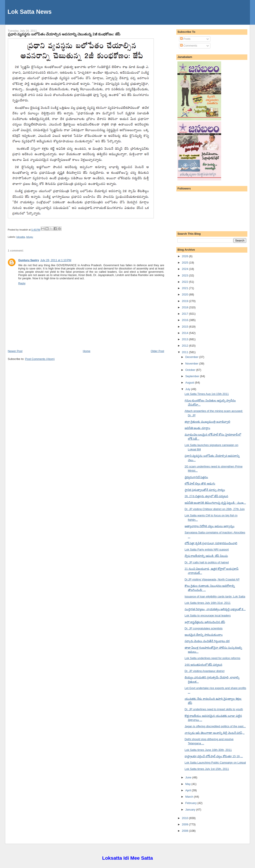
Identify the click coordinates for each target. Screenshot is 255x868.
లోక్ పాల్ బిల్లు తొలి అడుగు (200, 483)
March (190, 797)
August (190, 383)
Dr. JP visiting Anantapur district (205, 671)
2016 (185, 320)
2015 (185, 327)
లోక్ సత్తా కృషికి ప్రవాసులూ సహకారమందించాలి (211, 543)
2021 (185, 288)
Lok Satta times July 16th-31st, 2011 (208, 603)
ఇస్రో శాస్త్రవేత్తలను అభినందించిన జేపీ (205, 622)
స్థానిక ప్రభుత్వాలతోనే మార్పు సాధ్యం (205, 490)
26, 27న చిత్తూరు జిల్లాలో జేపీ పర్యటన (206, 496)
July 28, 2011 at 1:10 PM (56, 260)
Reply (22, 283)
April (189, 790)
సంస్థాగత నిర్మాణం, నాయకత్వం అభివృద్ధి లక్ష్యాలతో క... (215, 609)
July (188, 389)
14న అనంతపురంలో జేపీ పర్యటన (203, 665)
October (191, 370)
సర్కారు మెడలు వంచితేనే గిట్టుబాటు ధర (207, 641)
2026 (185, 256)
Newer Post (15, 351)
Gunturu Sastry (29, 260)
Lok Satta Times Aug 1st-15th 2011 (207, 394)
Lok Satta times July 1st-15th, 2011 (207, 769)
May (188, 784)
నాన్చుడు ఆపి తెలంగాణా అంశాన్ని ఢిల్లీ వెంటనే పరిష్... (215, 733)
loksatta (21, 237)
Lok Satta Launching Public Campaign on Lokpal (215, 763)
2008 (185, 831)
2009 (185, 824)
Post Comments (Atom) (40, 359)
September (193, 376)
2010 (185, 818)
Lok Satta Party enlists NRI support (207, 549)
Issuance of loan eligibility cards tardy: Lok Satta (215, 596)
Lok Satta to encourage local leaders (208, 615)
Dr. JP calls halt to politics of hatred (207, 562)
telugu (30, 237)
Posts (185, 39)
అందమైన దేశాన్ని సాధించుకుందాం (204, 635)
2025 (185, 263)
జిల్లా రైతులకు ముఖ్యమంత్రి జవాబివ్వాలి (207, 422)
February (191, 803)
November (192, 364)
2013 (185, 339)
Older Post (157, 351)
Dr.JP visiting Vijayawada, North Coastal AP (212, 579)
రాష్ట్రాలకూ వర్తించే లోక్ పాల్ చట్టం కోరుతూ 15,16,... (214, 756)
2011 (185, 352)
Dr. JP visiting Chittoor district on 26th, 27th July (215, 509)
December (192, 357)
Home (87, 351)
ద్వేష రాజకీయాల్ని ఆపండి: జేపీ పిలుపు (206, 556)
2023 (185, 275)
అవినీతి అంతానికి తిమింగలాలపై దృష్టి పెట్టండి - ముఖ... (215, 503)
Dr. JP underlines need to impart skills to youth (214, 709)
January (191, 810)
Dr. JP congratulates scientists (204, 628)
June (189, 777)
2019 (185, 301)
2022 (185, 282)
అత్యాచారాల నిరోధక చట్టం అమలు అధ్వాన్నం (210, 526)
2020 (185, 294)
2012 (185, 346)
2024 (185, 269)
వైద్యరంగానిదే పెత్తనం (196, 477)
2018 (185, 307)
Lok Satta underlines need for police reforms (212, 658)
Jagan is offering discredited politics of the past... (215, 726)
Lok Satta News (30, 12)
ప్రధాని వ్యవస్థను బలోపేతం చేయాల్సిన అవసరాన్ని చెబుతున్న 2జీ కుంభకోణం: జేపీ (64, 34)
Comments (189, 46)
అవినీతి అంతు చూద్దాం (197, 428)
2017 (185, 314)
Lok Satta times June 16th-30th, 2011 (208, 750)
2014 (185, 333)
